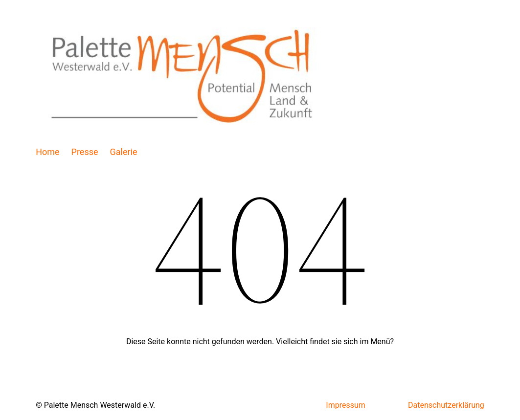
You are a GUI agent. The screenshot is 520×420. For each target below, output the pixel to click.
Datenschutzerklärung (446, 405)
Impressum (346, 405)
